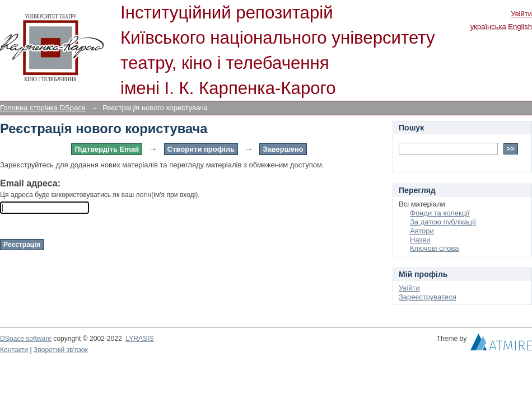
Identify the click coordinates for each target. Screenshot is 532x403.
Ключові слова (434, 248)
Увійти (521, 14)
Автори (422, 231)
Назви (420, 240)
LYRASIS (139, 339)
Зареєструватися (428, 297)
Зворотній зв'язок (61, 350)
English (520, 27)
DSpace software (26, 339)
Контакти (14, 350)
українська (488, 27)
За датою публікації (443, 222)
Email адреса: (30, 183)
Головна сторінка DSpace (43, 108)
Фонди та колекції (440, 213)
